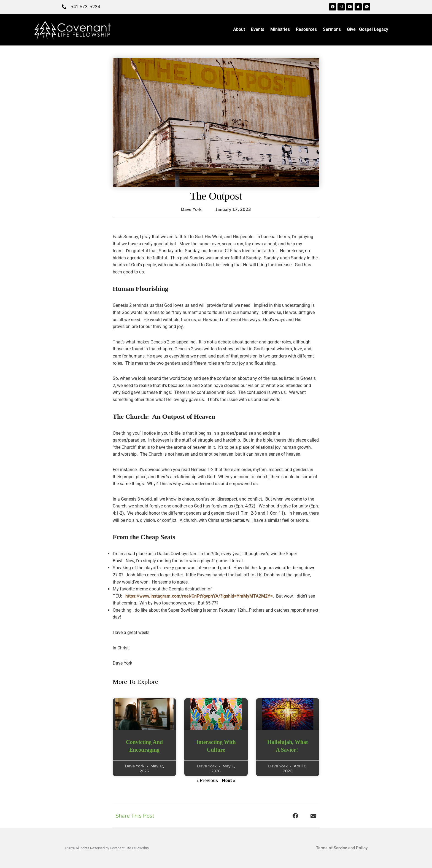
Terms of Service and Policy (342, 848)
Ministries (281, 29)
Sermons (333, 29)
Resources (308, 29)
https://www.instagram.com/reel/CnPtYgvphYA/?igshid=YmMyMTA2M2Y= (199, 596)
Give (351, 29)
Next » (229, 780)
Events (259, 29)
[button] (295, 816)
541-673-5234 (85, 7)
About (240, 29)
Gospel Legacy (374, 29)
